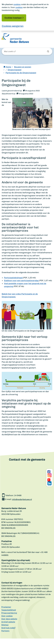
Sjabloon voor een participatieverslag (21, 280)
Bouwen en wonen (23, 67)
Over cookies (7, 616)
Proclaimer (6, 607)
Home (9, 67)
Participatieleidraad (13, 278)
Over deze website (9, 619)
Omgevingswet (15, 70)
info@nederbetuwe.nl (22, 499)
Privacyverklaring (9, 613)
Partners (5, 631)
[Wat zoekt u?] (16, 52)
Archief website (8, 622)
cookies (17, 4)
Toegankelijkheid (9, 610)
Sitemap (5, 625)
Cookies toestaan (13, 18)
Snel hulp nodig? (8, 628)
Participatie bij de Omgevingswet (21, 73)
